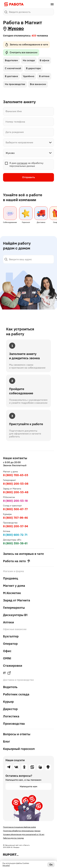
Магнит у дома (14, 586)
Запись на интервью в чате (23, 554)
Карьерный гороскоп (19, 749)
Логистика (11, 716)
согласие (22, 163)
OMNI (7, 658)
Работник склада (16, 694)
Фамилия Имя (14, 111)
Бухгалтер (11, 636)
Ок (51, 865)
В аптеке (44, 76)
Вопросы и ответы (17, 734)
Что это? (6, 865)
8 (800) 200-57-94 (16, 526)
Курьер (8, 702)
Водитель (10, 687)
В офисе (44, 60)
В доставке (11, 76)
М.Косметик (12, 593)
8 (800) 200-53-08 (16, 484)
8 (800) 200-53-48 (16, 492)
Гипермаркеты (14, 608)
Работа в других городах (13, 838)
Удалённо (28, 76)
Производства (14, 724)
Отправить (28, 177)
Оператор (10, 644)
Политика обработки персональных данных (22, 831)
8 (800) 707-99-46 (15, 518)
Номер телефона (15, 122)
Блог (7, 741)
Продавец (11, 578)
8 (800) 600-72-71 (15, 535)
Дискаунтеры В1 (15, 615)
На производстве (15, 84)
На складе (29, 60)
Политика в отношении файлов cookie (19, 827)
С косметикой (13, 68)
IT (7, 673)
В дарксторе (33, 68)
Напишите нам (28, 786)
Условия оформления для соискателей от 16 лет (24, 834)
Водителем (11, 60)
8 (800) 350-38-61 (15, 543)
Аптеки (9, 622)
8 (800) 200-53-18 (15, 501)
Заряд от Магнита (17, 600)
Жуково (16, 28)
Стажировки (13, 666)
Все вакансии (38, 84)
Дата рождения (15, 132)
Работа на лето (17, 561)
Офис (7, 651)
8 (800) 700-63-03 (16, 475)
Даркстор (10, 709)
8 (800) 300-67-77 (15, 509)
